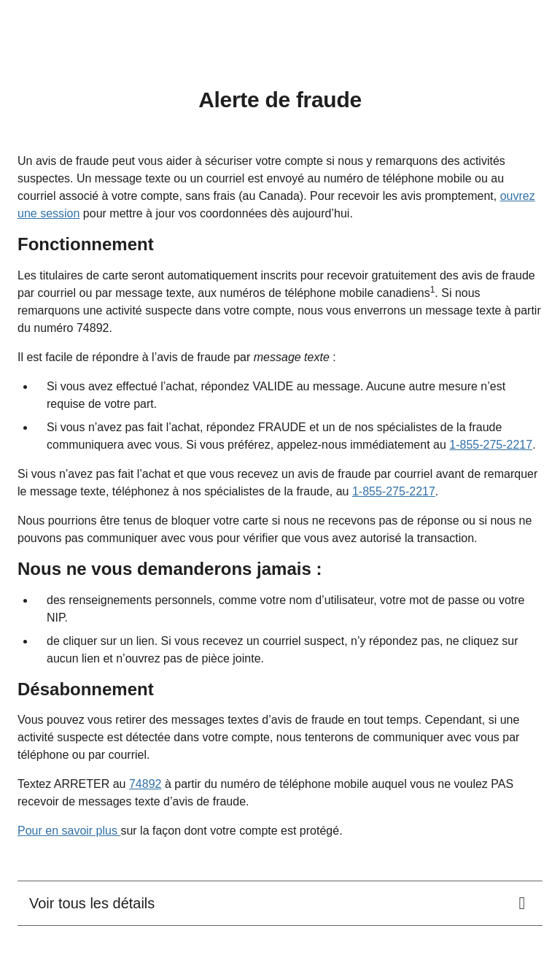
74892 (145, 784)
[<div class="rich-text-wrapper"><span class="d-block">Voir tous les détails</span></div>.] (280, 903)
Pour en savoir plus (69, 831)
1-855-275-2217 (491, 445)
